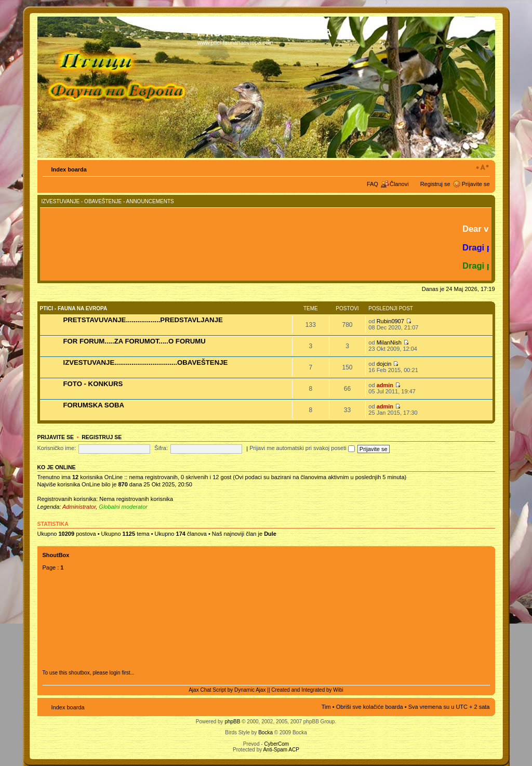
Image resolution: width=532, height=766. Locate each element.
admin (385, 385)
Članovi (399, 184)
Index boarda (69, 169)
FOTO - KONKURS (93, 384)
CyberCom (276, 744)
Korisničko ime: (57, 448)
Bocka (265, 732)
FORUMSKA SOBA (94, 405)
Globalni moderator (123, 507)
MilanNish (389, 342)
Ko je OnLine (57, 467)
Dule (270, 534)
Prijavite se (476, 184)
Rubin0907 (390, 321)
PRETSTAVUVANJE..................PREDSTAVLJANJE (143, 320)
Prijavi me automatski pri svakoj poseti (302, 448)
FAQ (373, 184)
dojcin (384, 364)
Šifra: (161, 448)
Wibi (338, 690)
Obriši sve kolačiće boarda (370, 707)
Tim (326, 707)
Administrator (79, 507)
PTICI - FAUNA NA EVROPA (74, 308)
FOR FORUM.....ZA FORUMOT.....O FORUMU (135, 341)
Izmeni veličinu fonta (482, 167)
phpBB (232, 722)
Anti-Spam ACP (281, 750)
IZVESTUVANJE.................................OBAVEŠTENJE (146, 362)
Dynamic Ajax (250, 690)
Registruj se (435, 184)
